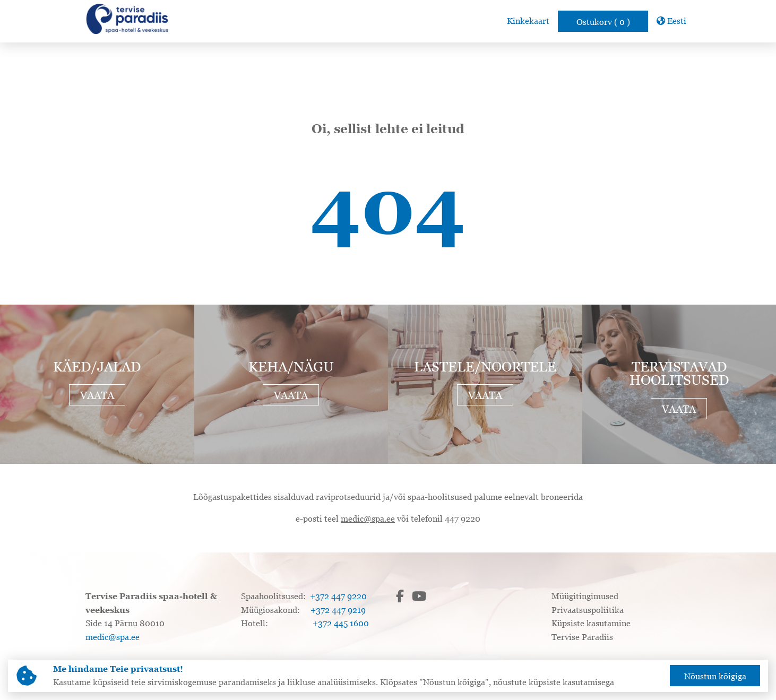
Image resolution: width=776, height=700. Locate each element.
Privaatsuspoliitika (588, 610)
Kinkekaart (528, 21)
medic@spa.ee (368, 518)
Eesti (671, 21)
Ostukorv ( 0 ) (603, 22)
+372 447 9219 (338, 610)
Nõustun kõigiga (715, 676)
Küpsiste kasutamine (591, 623)
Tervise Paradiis (582, 637)
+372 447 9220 (338, 596)
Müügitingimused (585, 596)
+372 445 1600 (341, 623)
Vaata (97, 395)
